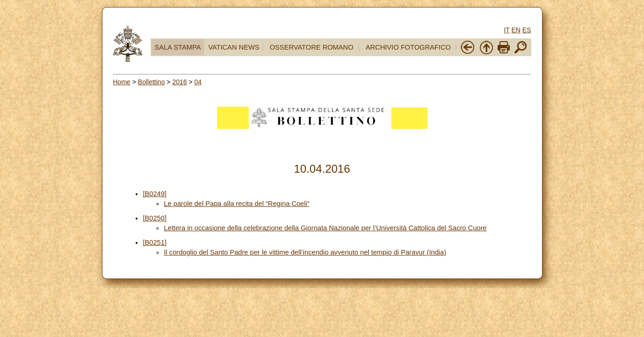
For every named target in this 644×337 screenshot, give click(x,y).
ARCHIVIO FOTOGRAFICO (408, 47)
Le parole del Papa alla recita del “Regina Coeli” (236, 204)
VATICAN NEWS (234, 47)
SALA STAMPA (178, 47)
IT (507, 30)
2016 (179, 82)
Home (122, 82)
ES (527, 30)
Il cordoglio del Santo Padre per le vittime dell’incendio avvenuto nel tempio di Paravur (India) (305, 252)
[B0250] (155, 218)
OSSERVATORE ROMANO (312, 47)
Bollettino (152, 82)
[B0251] (155, 242)
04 (198, 82)
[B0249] (155, 194)
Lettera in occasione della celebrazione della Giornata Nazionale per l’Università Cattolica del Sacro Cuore (325, 228)
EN (516, 30)
